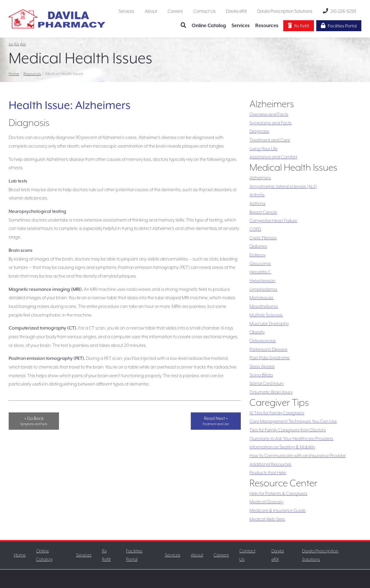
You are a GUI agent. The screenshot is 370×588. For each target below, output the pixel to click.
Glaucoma (260, 264)
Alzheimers (260, 178)
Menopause (261, 298)
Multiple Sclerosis (266, 315)
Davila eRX (236, 11)
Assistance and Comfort (273, 157)
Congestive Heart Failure (273, 221)
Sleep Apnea (262, 366)
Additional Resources (270, 464)
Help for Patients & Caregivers (278, 494)
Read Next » (216, 421)
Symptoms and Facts (271, 123)
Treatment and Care (270, 140)
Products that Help (268, 473)
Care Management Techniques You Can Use (293, 421)
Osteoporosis (263, 341)
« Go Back (34, 421)
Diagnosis (259, 131)
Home (14, 74)
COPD (255, 229)
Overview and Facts (269, 114)
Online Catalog (209, 26)
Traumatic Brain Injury (271, 392)
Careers (175, 11)
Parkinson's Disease (268, 349)
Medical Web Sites (267, 519)
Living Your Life (263, 149)
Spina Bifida (261, 375)
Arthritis (257, 195)
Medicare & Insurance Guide (277, 511)
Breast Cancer (263, 212)
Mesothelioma (264, 306)
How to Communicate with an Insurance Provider (298, 456)
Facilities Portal (339, 26)
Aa (11, 44)
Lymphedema (263, 289)
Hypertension (262, 281)
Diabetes (258, 246)
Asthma (257, 204)
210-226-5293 (340, 11)
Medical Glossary (266, 502)
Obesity (257, 332)
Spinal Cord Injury (267, 384)
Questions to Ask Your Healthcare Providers (291, 439)
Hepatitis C (260, 272)
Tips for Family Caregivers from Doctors (288, 430)
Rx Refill (298, 26)
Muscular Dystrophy (269, 324)
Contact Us (205, 11)
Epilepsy (258, 255)
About (151, 11)
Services (127, 11)
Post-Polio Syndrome (270, 358)
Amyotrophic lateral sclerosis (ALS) (283, 187)
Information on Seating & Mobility (282, 447)
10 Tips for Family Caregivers (277, 413)
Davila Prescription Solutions (285, 11)
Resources (267, 26)
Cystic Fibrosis (263, 238)
